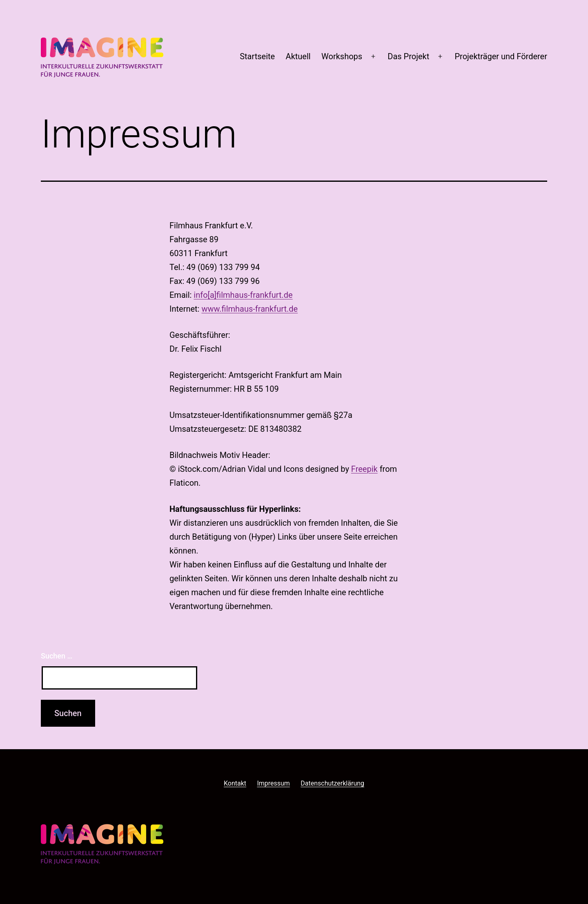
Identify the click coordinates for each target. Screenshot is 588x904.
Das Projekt (408, 56)
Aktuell (298, 56)
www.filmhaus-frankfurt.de (249, 309)
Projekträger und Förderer (501, 56)
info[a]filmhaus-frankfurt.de (243, 295)
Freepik (364, 469)
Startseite (257, 56)
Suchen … (57, 656)
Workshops (342, 56)
